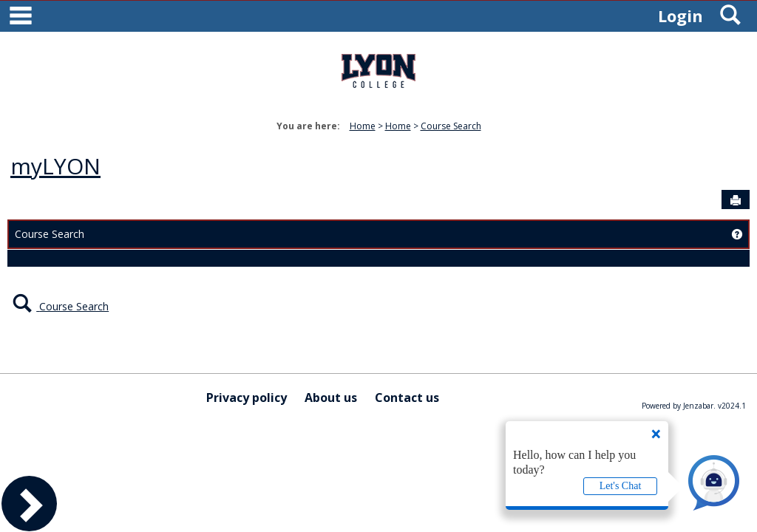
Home (363, 126)
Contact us (407, 398)
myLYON (55, 166)
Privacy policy (247, 398)
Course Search (451, 126)
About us (331, 398)
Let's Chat (621, 486)
